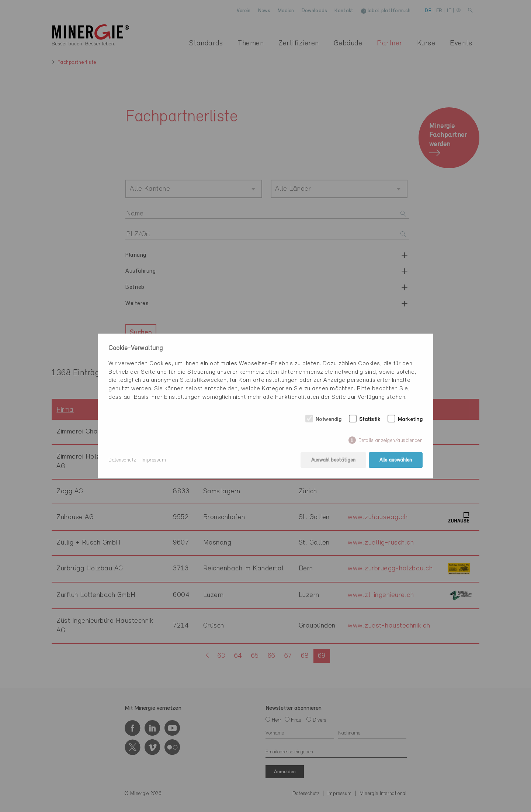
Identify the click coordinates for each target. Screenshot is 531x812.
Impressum (154, 460)
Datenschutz (122, 460)
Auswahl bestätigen (333, 460)
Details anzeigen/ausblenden (391, 441)
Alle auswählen (396, 460)
